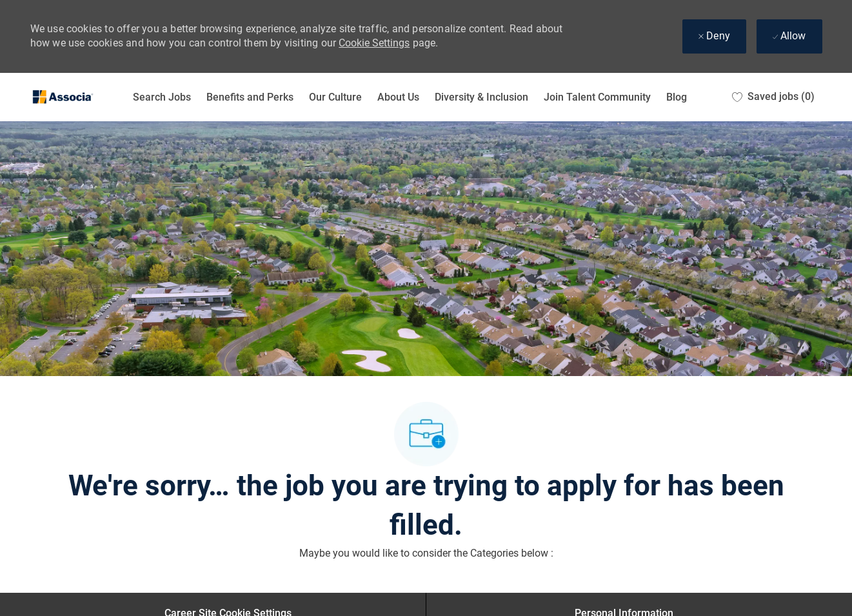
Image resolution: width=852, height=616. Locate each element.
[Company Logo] (63, 97)
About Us (398, 97)
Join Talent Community (597, 97)
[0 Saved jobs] (773, 97)
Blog (677, 97)
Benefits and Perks (250, 97)
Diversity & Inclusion (481, 97)
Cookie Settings (374, 43)
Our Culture (335, 97)
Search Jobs (162, 97)
